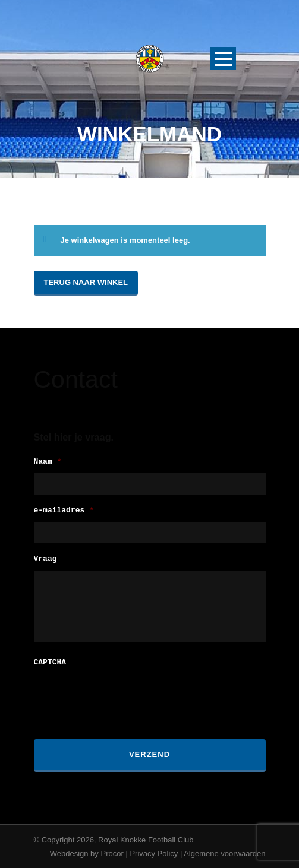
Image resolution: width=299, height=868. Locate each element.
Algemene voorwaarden (224, 852)
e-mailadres (64, 511)
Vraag (45, 560)
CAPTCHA (50, 662)
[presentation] (124, 696)
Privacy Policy (154, 852)
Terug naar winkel (86, 282)
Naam (48, 462)
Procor (112, 852)
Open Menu (223, 58)
